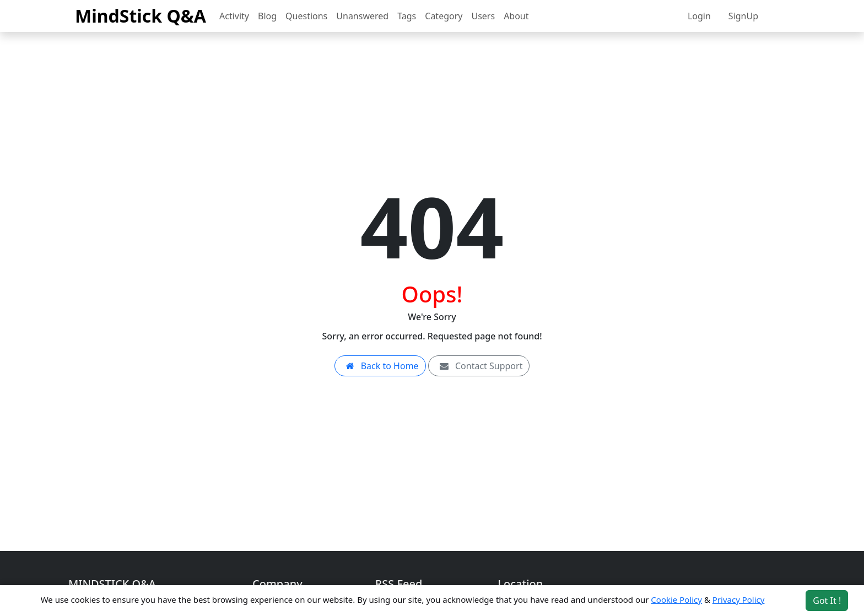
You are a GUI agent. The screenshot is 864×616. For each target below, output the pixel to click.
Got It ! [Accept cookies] (827, 601)
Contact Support (479, 366)
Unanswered (362, 16)
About (516, 16)
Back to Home (380, 366)
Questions (306, 16)
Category (444, 16)
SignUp (743, 16)
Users (483, 16)
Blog (267, 16)
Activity (234, 16)
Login (699, 16)
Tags (407, 16)
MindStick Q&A (141, 16)
